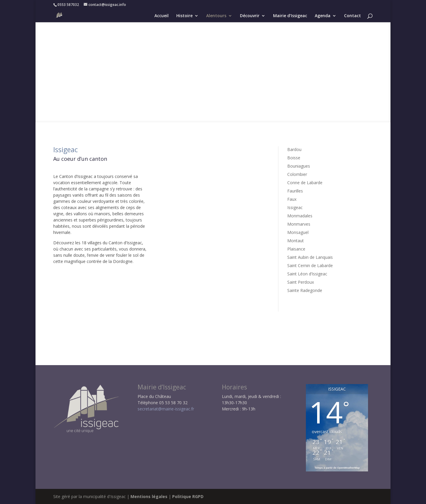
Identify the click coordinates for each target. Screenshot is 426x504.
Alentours (216, 16)
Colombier (297, 174)
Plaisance (296, 249)
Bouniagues (299, 166)
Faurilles (295, 191)
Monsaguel (298, 232)
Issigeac (295, 207)
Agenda (323, 16)
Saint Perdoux (301, 282)
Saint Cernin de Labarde (310, 265)
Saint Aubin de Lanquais (310, 257)
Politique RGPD (188, 496)
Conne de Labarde (305, 183)
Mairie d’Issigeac (290, 16)
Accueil (162, 16)
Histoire (184, 16)
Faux (292, 199)
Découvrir (250, 16)
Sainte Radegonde (305, 290)
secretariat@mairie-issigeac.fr (166, 409)
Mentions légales (149, 496)
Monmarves (299, 224)
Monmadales (300, 216)
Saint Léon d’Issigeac (307, 274)
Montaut (296, 241)
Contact (352, 16)
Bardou (294, 149)
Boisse (294, 158)
